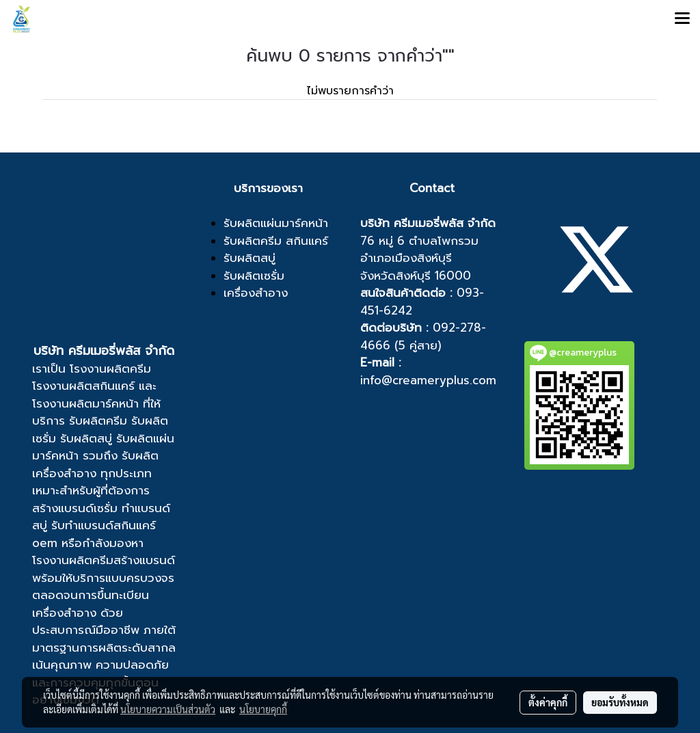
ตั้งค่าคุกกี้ (548, 702)
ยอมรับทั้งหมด (620, 702)
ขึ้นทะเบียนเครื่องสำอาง (91, 604)
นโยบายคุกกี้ (263, 709)
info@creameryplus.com (428, 380)
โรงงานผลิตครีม (110, 369)
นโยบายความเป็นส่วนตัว (168, 709)
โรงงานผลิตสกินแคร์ (83, 386)
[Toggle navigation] (682, 19)
